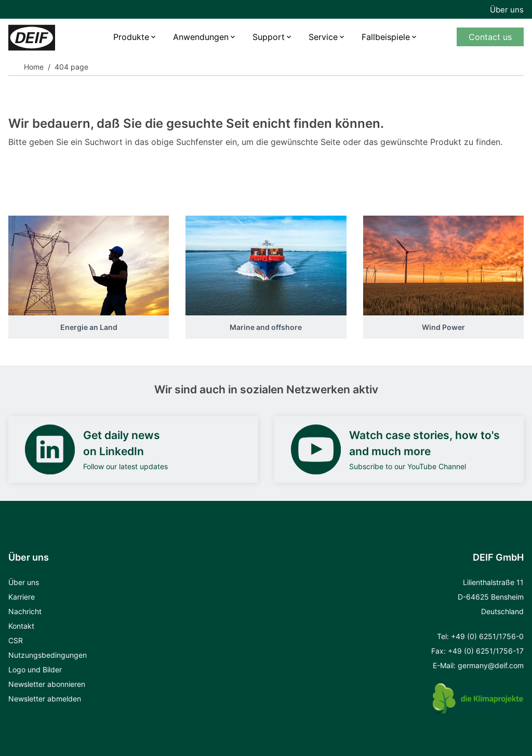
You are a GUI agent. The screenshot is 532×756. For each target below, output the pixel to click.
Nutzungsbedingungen (48, 655)
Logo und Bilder (35, 669)
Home (34, 67)
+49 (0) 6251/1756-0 (487, 636)
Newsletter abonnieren (47, 684)
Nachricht (25, 611)
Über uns (507, 10)
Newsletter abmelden (45, 699)
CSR (16, 640)
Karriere (22, 597)
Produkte (131, 37)
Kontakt (21, 626)
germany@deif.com (491, 665)
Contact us (490, 37)
